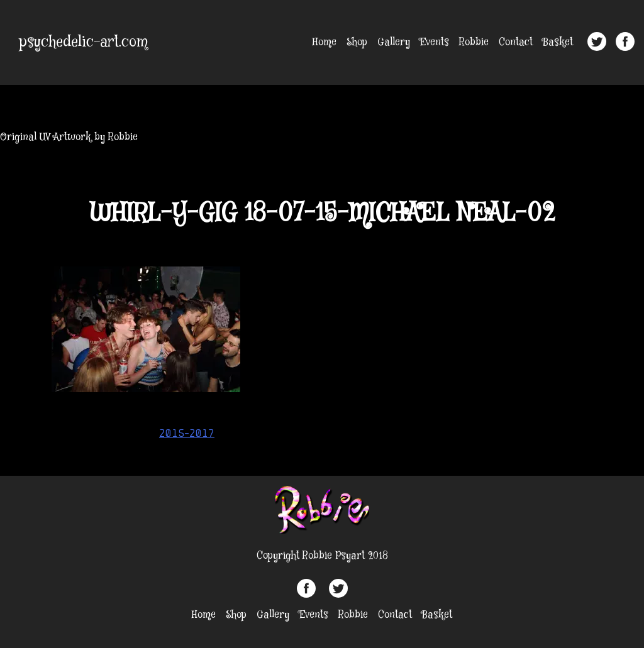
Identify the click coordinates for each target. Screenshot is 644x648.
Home (325, 42)
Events (435, 42)
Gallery (394, 42)
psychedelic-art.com (84, 42)
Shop (357, 42)
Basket (558, 42)
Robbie (474, 42)
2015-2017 (187, 433)
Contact (516, 42)
